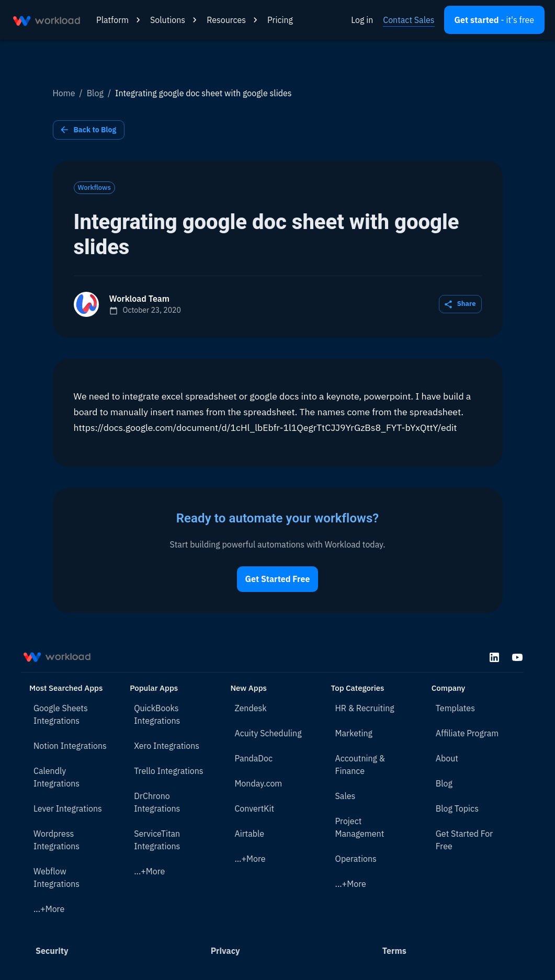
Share (460, 304)
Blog (95, 93)
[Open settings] (494, 20)
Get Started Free (278, 579)
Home (64, 93)
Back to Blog (89, 130)
